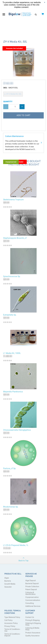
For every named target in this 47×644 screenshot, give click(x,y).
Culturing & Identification (31, 593)
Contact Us (30, 617)
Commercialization (33, 600)
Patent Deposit (31, 589)
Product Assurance (33, 633)
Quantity (8, 102)
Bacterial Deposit (32, 584)
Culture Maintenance (23, 143)
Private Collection (32, 586)
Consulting (30, 603)
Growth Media (10, 584)
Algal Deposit (31, 581)
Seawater (8, 587)
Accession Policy (11, 623)
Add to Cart (23, 115)
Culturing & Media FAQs (32, 629)
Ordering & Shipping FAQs (33, 624)
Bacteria (8, 581)
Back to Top (23, 558)
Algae (7, 578)
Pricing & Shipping (33, 620)
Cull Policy (8, 620)
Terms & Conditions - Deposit (12, 635)
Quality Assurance (32, 636)
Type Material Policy (12, 617)
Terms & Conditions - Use (12, 630)
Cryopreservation (32, 597)
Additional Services (33, 606)
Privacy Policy (10, 626)
